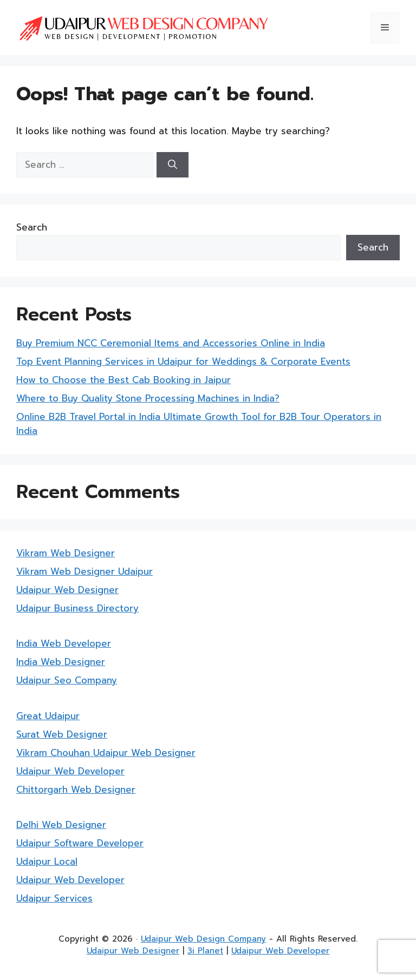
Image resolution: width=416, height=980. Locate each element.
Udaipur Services (54, 898)
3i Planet (205, 951)
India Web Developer (64, 643)
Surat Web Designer (62, 734)
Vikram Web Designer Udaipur (84, 571)
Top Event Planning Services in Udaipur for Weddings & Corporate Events (183, 361)
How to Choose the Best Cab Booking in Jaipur (123, 380)
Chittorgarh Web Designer (76, 790)
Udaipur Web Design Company (203, 939)
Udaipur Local (47, 861)
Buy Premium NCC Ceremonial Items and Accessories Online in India (171, 343)
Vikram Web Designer (66, 553)
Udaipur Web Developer (70, 771)
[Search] (173, 165)
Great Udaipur (48, 716)
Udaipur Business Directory (77, 608)
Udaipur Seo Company (67, 680)
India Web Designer (61, 662)
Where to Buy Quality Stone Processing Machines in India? (148, 398)
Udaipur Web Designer (67, 590)
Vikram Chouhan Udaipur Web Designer (106, 753)
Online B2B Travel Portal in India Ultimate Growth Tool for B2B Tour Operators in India (199, 424)
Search (32, 227)
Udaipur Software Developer (80, 843)
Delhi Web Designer (61, 825)
